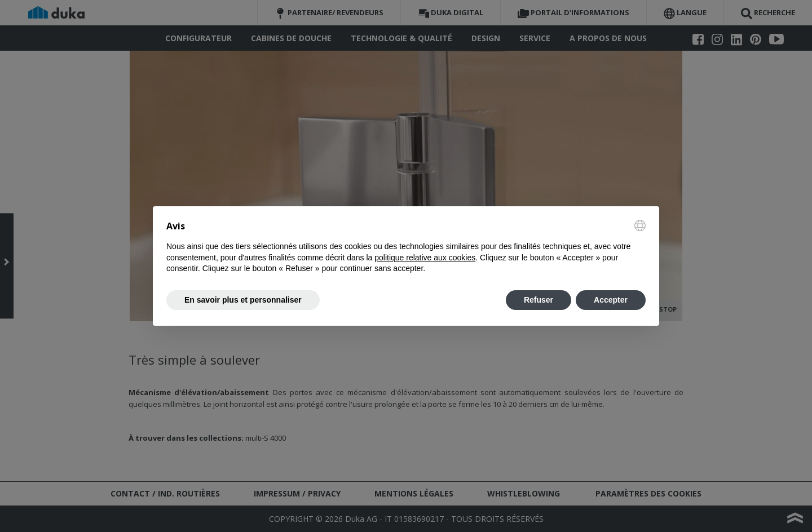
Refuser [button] (539, 300)
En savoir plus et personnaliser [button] (243, 300)
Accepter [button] (611, 300)
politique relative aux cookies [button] (425, 258)
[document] (406, 247)
